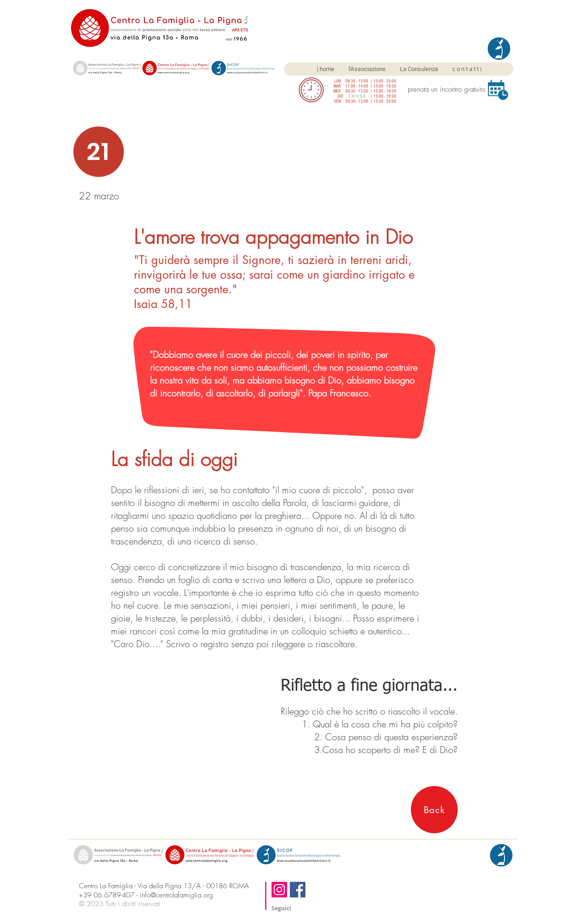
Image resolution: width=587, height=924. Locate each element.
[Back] (434, 810)
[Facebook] (298, 890)
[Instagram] (279, 890)
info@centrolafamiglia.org (177, 895)
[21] (99, 152)
